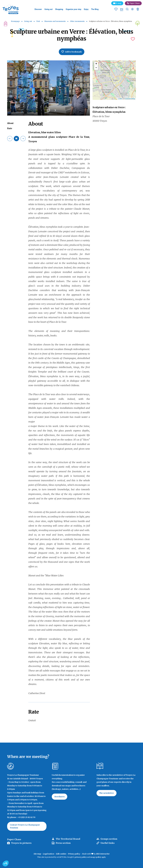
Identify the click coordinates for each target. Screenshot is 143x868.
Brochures (60, 797)
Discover (38, 9)
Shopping (59, 9)
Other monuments (78, 21)
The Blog (95, 9)
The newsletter (107, 793)
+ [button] (96, 64)
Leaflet (120, 99)
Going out (49, 9)
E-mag (119, 3)
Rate (10, 128)
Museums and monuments (55, 21)
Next (55, 111)
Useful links (108, 843)
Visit (38, 21)
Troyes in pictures (21, 843)
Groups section (109, 839)
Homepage (15, 21)
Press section (63, 843)
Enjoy (86, 9)
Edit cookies (61, 854)
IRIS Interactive (103, 854)
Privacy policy (74, 854)
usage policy (96, 857)
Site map (37, 854)
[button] (6, 863)
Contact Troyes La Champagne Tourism (25, 826)
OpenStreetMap (130, 99)
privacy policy (81, 857)
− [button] (96, 68)
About (10, 123)
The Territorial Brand (68, 839)
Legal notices (49, 854)
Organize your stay (73, 9)
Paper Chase (135, 3)
